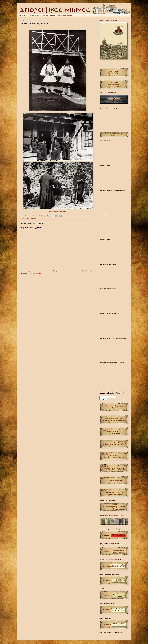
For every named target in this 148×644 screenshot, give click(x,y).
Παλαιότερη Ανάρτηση (88, 271)
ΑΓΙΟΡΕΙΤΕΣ (44, 15)
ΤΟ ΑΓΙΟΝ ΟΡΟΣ (34, 15)
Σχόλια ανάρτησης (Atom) (34, 274)
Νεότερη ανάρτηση (26, 271)
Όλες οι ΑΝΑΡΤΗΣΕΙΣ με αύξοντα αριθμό (61, 15)
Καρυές (27, 218)
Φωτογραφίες (33, 218)
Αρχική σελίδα (23, 15)
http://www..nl (57, 211)
